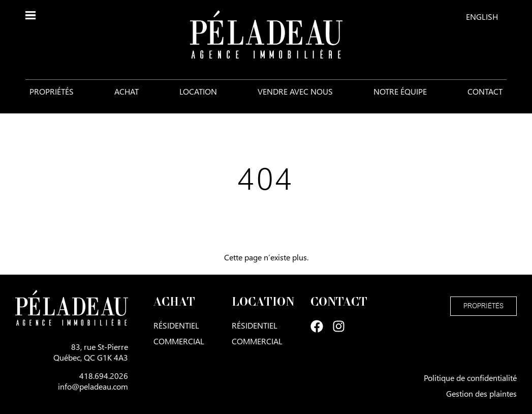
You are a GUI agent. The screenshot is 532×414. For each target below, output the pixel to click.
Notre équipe (400, 91)
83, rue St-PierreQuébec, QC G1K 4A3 (91, 352)
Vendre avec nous (295, 91)
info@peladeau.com (93, 386)
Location (198, 91)
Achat (127, 91)
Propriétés (52, 91)
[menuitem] (482, 16)
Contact (485, 91)
